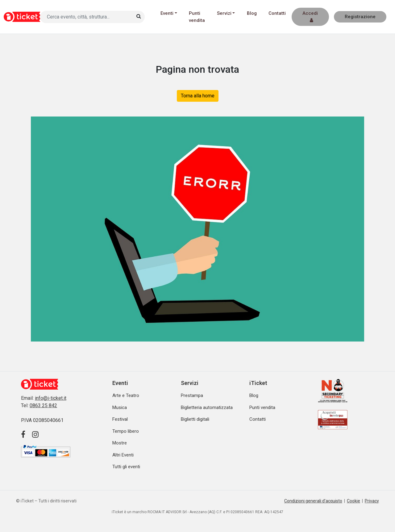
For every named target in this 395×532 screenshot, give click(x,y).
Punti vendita (197, 17)
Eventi (167, 13)
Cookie (353, 501)
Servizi (224, 13)
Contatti (277, 13)
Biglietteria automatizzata (207, 407)
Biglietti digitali (195, 419)
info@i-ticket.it (51, 398)
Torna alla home (198, 96)
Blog (252, 13)
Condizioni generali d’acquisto (313, 501)
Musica (120, 407)
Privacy (372, 501)
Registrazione (360, 17)
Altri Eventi (123, 455)
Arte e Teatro (126, 395)
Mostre (120, 443)
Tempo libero (126, 431)
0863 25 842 (43, 405)
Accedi (310, 16)
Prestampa (192, 395)
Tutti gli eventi (126, 467)
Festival (120, 419)
